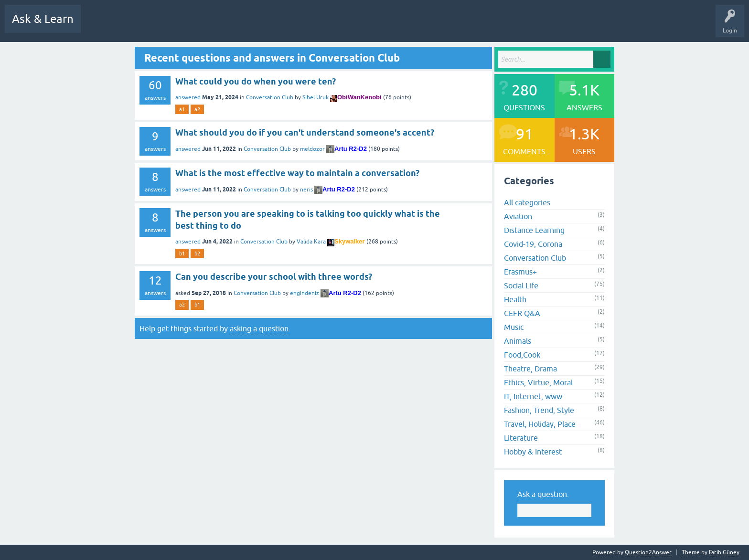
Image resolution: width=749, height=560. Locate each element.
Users (345, 26)
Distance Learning (534, 230)
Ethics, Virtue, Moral (538, 382)
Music (514, 327)
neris (306, 190)
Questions (170, 26)
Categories (310, 26)
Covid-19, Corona (533, 244)
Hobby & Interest (533, 452)
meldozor (312, 149)
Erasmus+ (520, 272)
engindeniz (305, 293)
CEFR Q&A (522, 313)
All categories (527, 202)
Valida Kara (311, 242)
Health (515, 299)
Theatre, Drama (530, 369)
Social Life (521, 285)
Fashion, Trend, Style (539, 410)
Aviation (518, 216)
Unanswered (240, 26)
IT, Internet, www (533, 396)
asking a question (259, 328)
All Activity (102, 26)
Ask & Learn (43, 19)
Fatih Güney (724, 552)
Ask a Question (385, 26)
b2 (197, 254)
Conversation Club (270, 97)
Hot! (203, 26)
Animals (518, 341)
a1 (182, 109)
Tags (276, 26)
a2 (197, 109)
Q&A (137, 26)
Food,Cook (522, 355)
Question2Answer (648, 552)
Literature (521, 438)
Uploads (425, 26)
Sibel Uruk (316, 97)
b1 (182, 254)
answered (188, 97)
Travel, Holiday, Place (540, 424)
